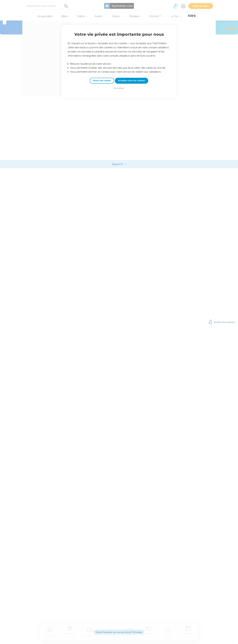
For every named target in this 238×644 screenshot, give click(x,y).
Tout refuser (119, 88)
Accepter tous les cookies (132, 81)
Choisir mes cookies (102, 81)
